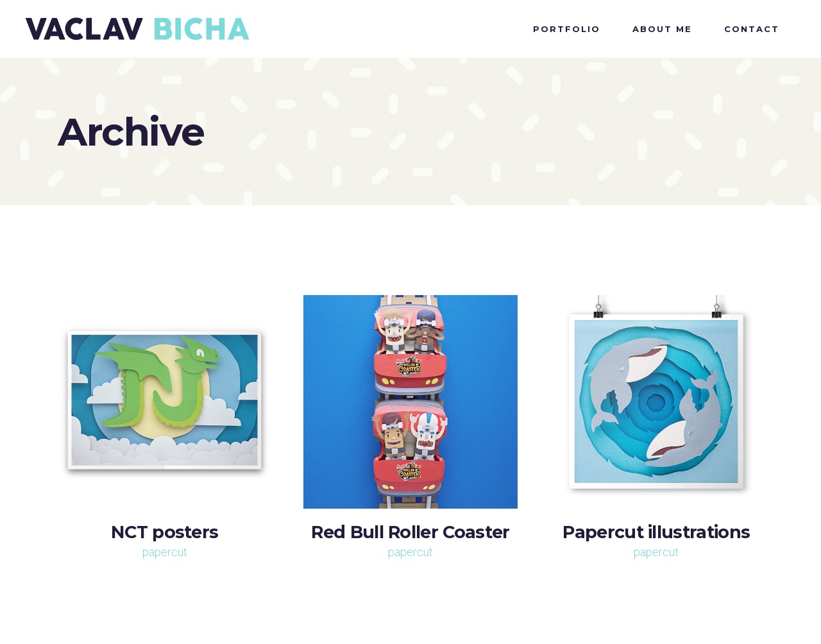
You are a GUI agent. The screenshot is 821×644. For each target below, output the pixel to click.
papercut (165, 552)
